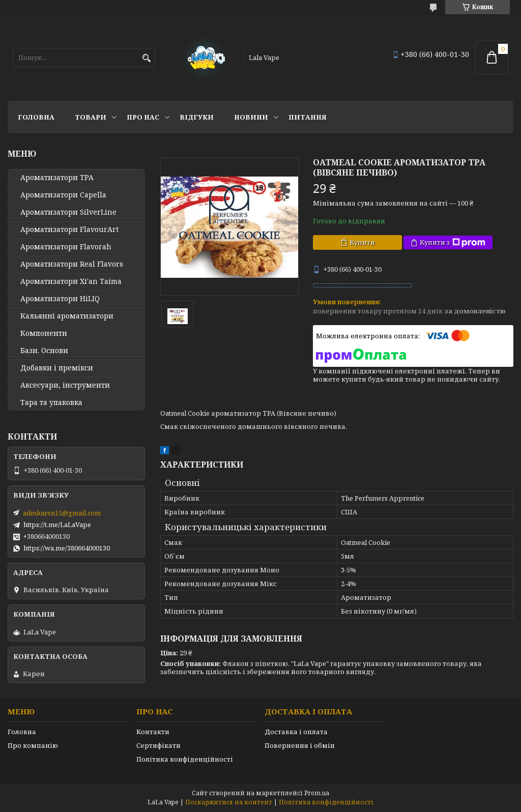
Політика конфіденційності (185, 759)
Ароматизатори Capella (63, 195)
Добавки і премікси (57, 368)
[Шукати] (146, 58)
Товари (91, 117)
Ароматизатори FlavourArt (69, 229)
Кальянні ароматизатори (67, 316)
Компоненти (44, 333)
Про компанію (33, 745)
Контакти (153, 732)
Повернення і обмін (300, 745)
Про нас (143, 117)
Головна (36, 117)
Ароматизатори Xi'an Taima (71, 281)
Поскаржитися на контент (229, 802)
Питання (308, 117)
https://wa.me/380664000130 (67, 548)
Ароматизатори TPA (57, 178)
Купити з (453, 242)
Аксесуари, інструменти (65, 385)
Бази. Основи (44, 351)
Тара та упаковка (51, 402)
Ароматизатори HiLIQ (60, 299)
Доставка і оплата (296, 732)
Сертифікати (158, 745)
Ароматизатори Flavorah (66, 247)
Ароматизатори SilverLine (68, 212)
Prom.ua (317, 793)
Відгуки (197, 117)
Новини (251, 117)
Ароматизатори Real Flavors (72, 264)
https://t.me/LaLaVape (57, 525)
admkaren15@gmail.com (62, 513)
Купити (362, 242)
